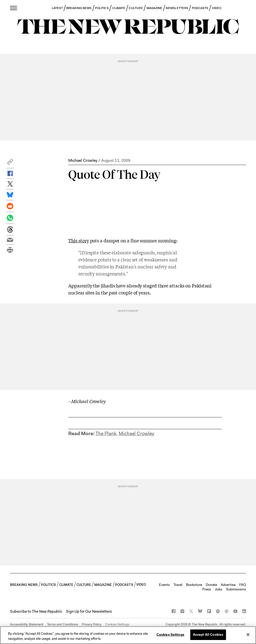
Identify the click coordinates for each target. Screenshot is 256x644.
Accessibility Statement (27, 624)
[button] (10, 163)
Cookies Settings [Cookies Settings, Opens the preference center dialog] (170, 635)
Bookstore (194, 585)
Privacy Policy (92, 624)
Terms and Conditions (62, 624)
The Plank (106, 434)
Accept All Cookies (208, 635)
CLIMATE (119, 8)
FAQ (243, 585)
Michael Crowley (83, 160)
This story (78, 240)
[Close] (248, 634)
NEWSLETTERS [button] (177, 8)
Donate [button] (211, 585)
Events (164, 585)
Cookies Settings (117, 624)
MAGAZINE (154, 8)
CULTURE (136, 8)
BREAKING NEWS (79, 8)
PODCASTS (200, 8)
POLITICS (102, 8)
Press (207, 589)
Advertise (228, 585)
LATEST (57, 8)
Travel (178, 585)
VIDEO (217, 8)
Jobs (218, 589)
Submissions (236, 589)
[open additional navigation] (14, 8)
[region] (128, 635)
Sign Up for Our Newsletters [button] (89, 611)
